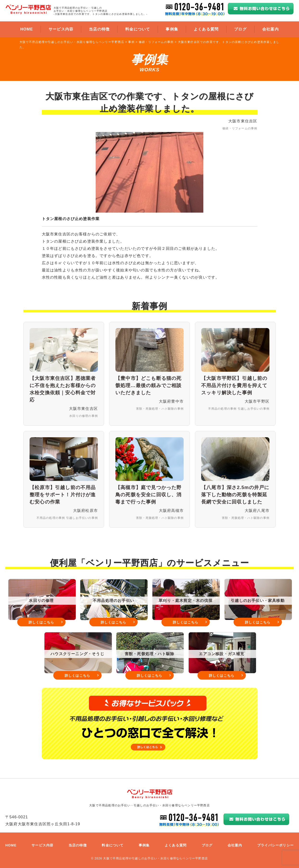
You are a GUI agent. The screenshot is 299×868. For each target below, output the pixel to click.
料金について (138, 29)
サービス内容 (61, 29)
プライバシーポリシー (275, 845)
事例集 (172, 29)
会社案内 (271, 29)
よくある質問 (206, 29)
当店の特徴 (99, 29)
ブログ (240, 29)
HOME (27, 29)
